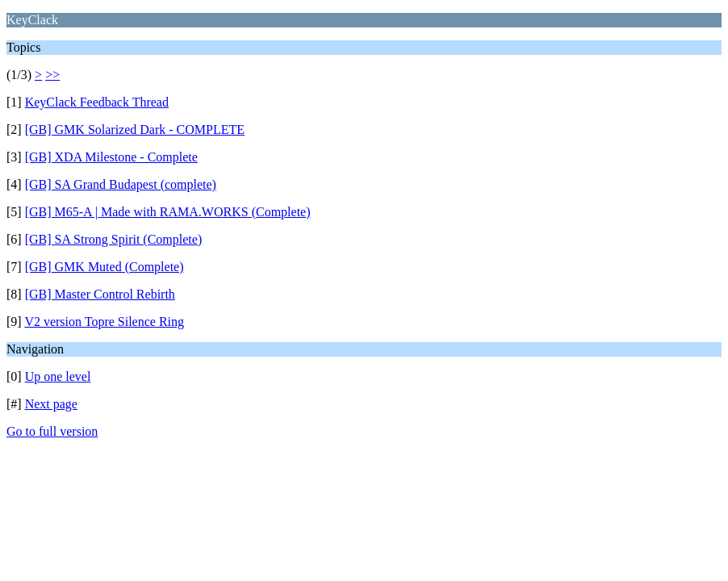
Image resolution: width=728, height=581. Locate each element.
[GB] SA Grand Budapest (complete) (121, 184)
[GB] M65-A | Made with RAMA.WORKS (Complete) (168, 212)
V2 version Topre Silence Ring (104, 322)
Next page (51, 404)
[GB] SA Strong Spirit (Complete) (114, 239)
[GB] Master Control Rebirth (100, 294)
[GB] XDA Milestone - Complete (111, 157)
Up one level (58, 376)
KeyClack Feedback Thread (97, 102)
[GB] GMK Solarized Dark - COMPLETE (135, 130)
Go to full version (52, 431)
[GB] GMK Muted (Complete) (105, 267)
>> (52, 75)
